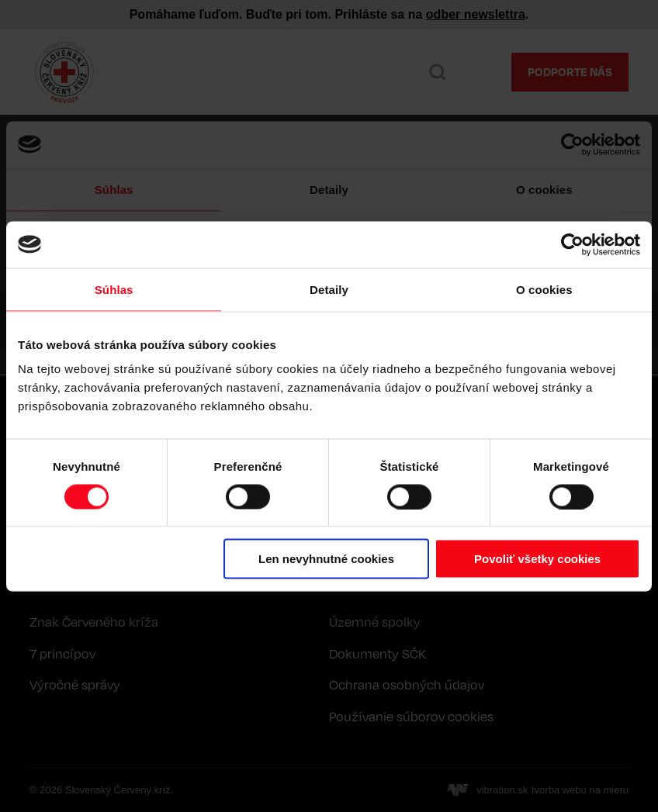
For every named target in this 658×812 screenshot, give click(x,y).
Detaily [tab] (329, 289)
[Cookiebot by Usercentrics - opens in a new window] (572, 244)
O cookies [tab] (544, 289)
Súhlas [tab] (114, 289)
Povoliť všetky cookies (537, 559)
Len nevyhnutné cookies (326, 559)
